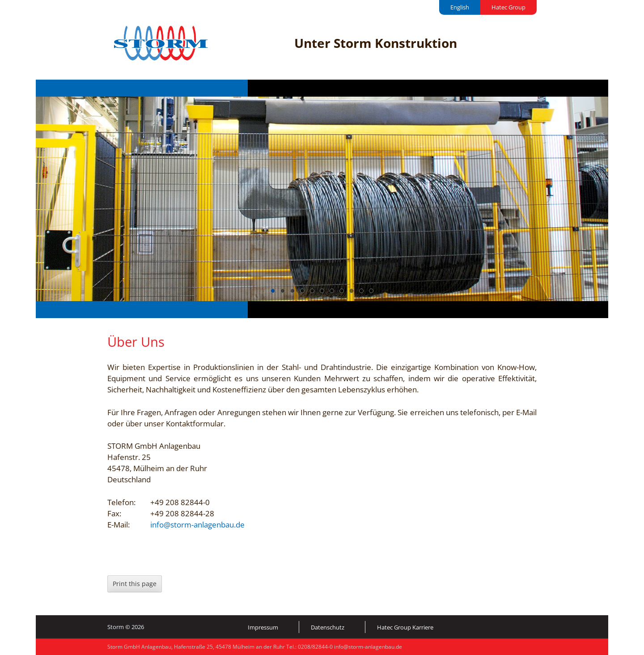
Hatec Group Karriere (405, 627)
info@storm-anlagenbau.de (197, 525)
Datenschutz (328, 627)
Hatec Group (508, 7)
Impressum (263, 627)
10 (361, 291)
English (460, 7)
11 (371, 291)
